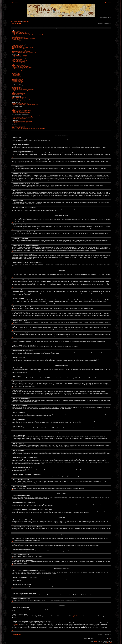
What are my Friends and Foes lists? (20, 103)
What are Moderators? (17, 87)
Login (12, 2)
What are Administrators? (17, 86)
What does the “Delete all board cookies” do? (22, 42)
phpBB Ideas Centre (77, 616)
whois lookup (15, 624)
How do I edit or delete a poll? (19, 62)
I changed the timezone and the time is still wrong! (23, 48)
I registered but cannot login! (18, 37)
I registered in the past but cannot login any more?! (23, 38)
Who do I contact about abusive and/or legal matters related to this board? (28, 129)
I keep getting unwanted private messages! (21, 99)
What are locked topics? (17, 82)
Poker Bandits (110, 642)
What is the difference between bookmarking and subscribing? (26, 116)
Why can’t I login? (16, 31)
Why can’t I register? (16, 41)
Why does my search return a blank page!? (21, 110)
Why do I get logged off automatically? (20, 34)
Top (12, 142)
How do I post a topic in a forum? (19, 56)
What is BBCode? (16, 73)
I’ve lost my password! (17, 36)
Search (109, 2)
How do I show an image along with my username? (23, 50)
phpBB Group (52, 609)
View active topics (26, 21)
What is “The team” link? (17, 94)
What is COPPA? (16, 40)
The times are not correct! (18, 46)
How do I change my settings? (19, 45)
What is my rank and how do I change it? (21, 51)
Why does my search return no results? (21, 109)
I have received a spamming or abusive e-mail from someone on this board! (29, 100)
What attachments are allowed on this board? (22, 122)
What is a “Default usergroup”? (19, 93)
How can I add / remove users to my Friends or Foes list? (25, 105)
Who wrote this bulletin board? (19, 126)
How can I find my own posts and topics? (21, 113)
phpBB (96, 641)
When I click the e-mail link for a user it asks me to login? (25, 52)
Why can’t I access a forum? (18, 63)
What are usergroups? (17, 88)
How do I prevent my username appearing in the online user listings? (27, 35)
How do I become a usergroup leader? (20, 91)
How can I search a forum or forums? (20, 108)
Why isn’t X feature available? (18, 127)
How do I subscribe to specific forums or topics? (23, 117)
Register (17, 2)
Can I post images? (16, 77)
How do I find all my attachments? (19, 123)
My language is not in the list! (18, 49)
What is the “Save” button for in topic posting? (22, 68)
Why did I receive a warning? (18, 65)
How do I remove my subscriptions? (20, 118)
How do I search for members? (19, 111)
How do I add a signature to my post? (20, 58)
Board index (17, 23)
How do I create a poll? (17, 59)
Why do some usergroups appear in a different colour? (24, 92)
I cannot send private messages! (19, 98)
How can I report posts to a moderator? (21, 66)
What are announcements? (18, 79)
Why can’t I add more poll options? (20, 60)
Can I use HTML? (16, 74)
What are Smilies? (16, 76)
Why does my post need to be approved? (21, 69)
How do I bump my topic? (17, 70)
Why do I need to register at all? (19, 32)
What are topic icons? (17, 83)
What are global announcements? (19, 78)
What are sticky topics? (17, 80)
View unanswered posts (16, 21)
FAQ (105, 2)
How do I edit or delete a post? (19, 57)
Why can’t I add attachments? (18, 64)
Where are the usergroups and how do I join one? (23, 90)
